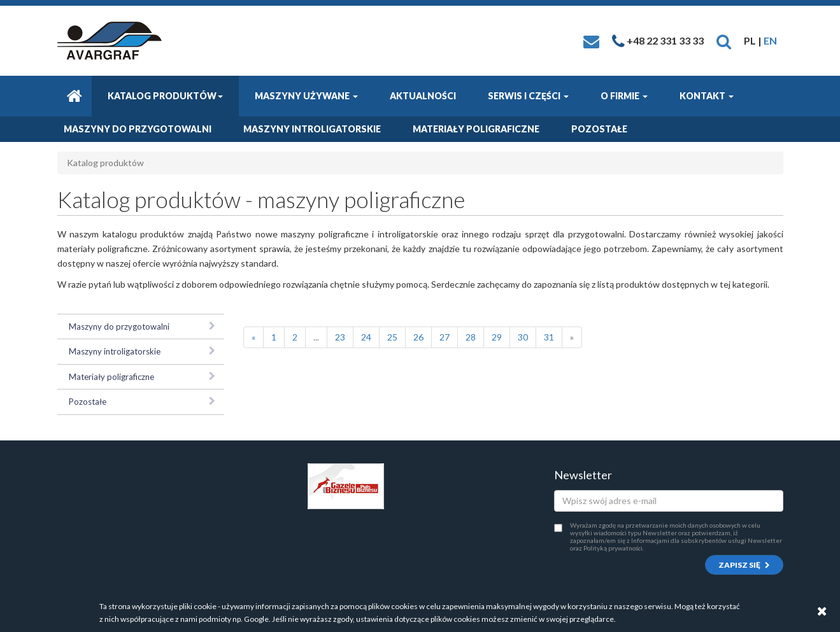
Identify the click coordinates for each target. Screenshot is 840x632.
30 (523, 337)
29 (497, 337)
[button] (724, 40)
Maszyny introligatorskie (312, 129)
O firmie (624, 96)
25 (392, 337)
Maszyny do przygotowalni (138, 129)
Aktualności (423, 96)
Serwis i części (528, 96)
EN (770, 40)
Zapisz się (744, 565)
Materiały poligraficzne (476, 129)
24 (366, 337)
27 (445, 337)
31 (549, 337)
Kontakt (707, 96)
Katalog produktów (165, 96)
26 (418, 337)
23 (340, 337)
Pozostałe (599, 129)
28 (471, 337)
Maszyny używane (306, 96)
